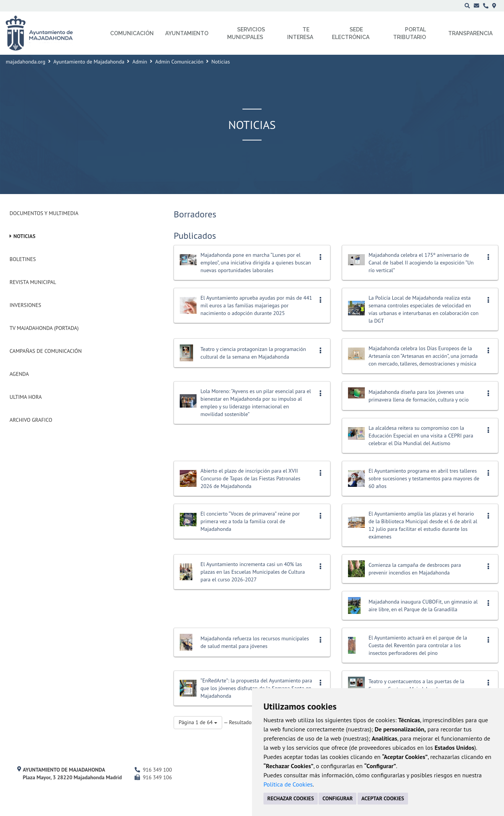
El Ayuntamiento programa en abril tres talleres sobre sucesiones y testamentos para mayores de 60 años (424, 478)
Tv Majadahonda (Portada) (44, 328)
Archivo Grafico (31, 420)
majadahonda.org (26, 62)
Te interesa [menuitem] (300, 33)
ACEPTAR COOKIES (383, 798)
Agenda (19, 374)
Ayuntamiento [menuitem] (187, 33)
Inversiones (25, 305)
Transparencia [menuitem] (470, 33)
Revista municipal (33, 282)
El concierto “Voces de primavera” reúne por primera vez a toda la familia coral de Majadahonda (250, 521)
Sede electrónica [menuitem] (351, 33)
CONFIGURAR (337, 798)
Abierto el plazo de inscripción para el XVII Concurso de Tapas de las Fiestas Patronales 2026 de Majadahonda (250, 478)
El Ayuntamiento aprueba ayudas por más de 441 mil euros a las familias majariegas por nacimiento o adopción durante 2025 (256, 305)
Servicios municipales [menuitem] (246, 33)
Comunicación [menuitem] (132, 33)
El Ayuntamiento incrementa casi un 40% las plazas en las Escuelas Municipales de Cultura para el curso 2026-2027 (253, 572)
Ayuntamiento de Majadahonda (89, 62)
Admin (140, 62)
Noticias (24, 236)
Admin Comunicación (179, 62)
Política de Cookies (288, 784)
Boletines (23, 259)
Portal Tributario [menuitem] (410, 33)
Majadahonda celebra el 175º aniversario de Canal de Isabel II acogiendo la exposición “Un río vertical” (421, 263)
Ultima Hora (26, 397)
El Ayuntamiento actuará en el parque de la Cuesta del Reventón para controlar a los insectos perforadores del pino (418, 645)
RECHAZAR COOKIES (291, 798)
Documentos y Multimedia (44, 213)
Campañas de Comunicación (46, 351)
